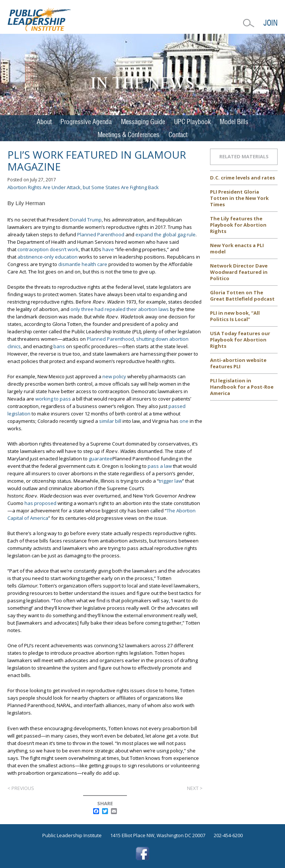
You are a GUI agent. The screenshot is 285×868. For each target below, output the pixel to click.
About (44, 122)
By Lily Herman (26, 203)
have (108, 249)
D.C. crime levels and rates (243, 178)
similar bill (110, 421)
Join (271, 23)
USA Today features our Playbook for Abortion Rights (240, 340)
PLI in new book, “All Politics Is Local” (235, 316)
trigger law (171, 481)
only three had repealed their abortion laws (120, 309)
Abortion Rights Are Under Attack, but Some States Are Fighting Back (83, 187)
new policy (114, 376)
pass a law (160, 466)
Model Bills (234, 122)
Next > (195, 788)
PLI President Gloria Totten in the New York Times (239, 198)
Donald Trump (86, 220)
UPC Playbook (192, 122)
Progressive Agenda (86, 122)
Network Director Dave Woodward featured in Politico (239, 272)
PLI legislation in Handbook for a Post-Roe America (242, 387)
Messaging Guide (143, 122)
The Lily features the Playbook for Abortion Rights (238, 225)
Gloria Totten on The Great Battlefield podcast (242, 296)
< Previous (21, 788)
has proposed (40, 503)
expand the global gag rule (166, 234)
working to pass (53, 399)
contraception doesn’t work (48, 249)
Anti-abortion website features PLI (238, 363)
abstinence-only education (47, 257)
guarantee (101, 459)
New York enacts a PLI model (237, 248)
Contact (178, 135)
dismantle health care (83, 264)
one (184, 421)
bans (59, 346)
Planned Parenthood (101, 234)
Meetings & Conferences (128, 135)
